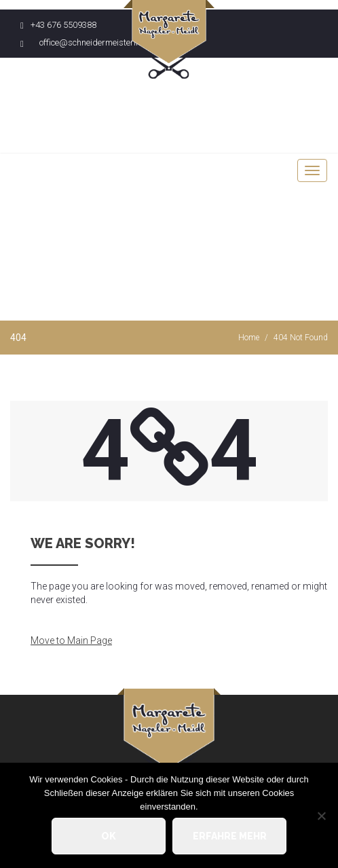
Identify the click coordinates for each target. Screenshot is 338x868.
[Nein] (321, 816)
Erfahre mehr (230, 836)
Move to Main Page (71, 640)
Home (249, 338)
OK (109, 836)
